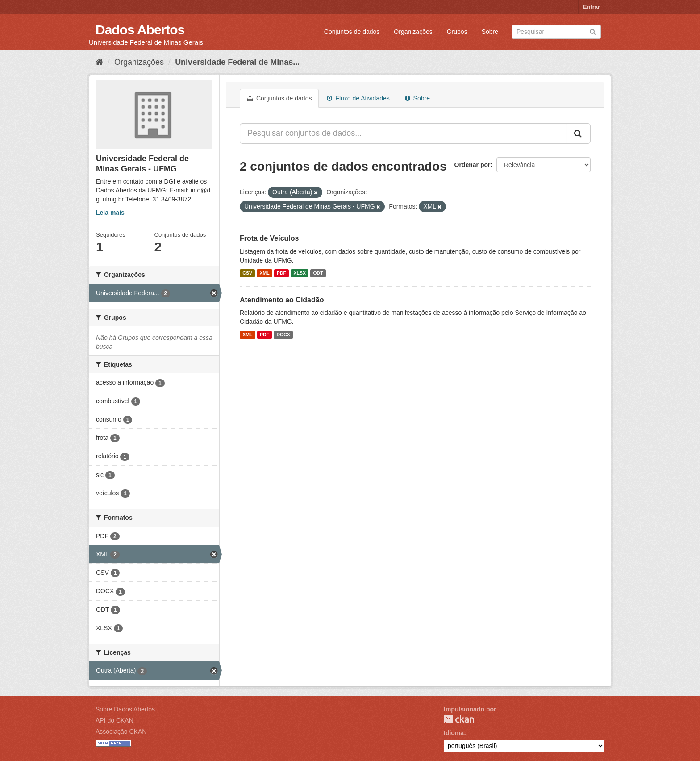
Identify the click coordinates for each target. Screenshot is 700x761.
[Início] (99, 62)
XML (264, 273)
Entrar (592, 7)
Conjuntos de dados (352, 32)
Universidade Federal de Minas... (237, 62)
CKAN (459, 719)
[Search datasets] (556, 32)
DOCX (283, 335)
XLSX (300, 273)
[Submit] (593, 31)
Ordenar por (473, 165)
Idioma (454, 733)
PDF (281, 273)
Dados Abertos (140, 30)
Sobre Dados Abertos (125, 709)
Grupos (457, 32)
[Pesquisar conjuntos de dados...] (403, 134)
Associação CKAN (121, 732)
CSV (247, 273)
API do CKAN (115, 720)
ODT (318, 273)
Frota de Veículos (269, 238)
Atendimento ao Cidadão (282, 300)
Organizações (413, 32)
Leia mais (110, 213)
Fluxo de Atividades (358, 98)
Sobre (490, 32)
